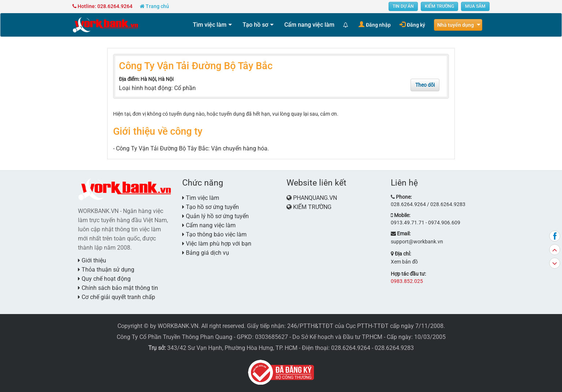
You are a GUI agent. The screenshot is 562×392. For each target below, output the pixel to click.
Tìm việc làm (210, 25)
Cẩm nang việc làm (309, 25)
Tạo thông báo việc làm (214, 234)
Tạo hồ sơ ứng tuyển (211, 207)
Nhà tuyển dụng (456, 25)
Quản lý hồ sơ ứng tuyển (216, 216)
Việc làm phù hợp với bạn (217, 244)
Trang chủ (154, 6)
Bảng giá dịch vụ (206, 253)
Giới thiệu (92, 260)
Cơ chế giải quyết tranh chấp (117, 297)
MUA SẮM (475, 6)
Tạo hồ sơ (255, 25)
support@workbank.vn (417, 242)
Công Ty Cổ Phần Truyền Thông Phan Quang (175, 337)
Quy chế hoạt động (104, 279)
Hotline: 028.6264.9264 (102, 6)
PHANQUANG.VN (315, 198)
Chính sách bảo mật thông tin (118, 288)
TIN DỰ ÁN (403, 6)
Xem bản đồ (404, 262)
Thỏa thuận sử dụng (106, 270)
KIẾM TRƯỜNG (439, 6)
